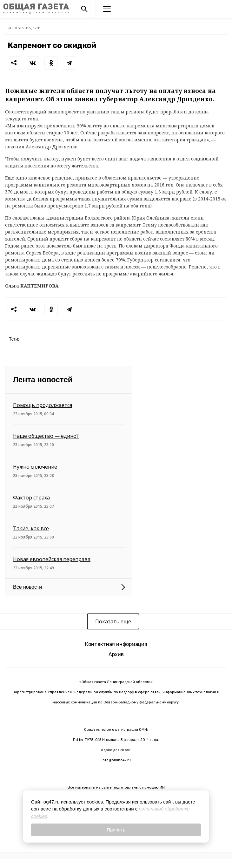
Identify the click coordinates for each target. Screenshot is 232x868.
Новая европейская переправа (52, 559)
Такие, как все (31, 528)
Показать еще (113, 621)
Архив (116, 654)
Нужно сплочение (35, 467)
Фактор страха (31, 498)
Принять (116, 830)
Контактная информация (116, 644)
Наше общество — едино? (46, 436)
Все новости (27, 587)
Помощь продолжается (43, 405)
